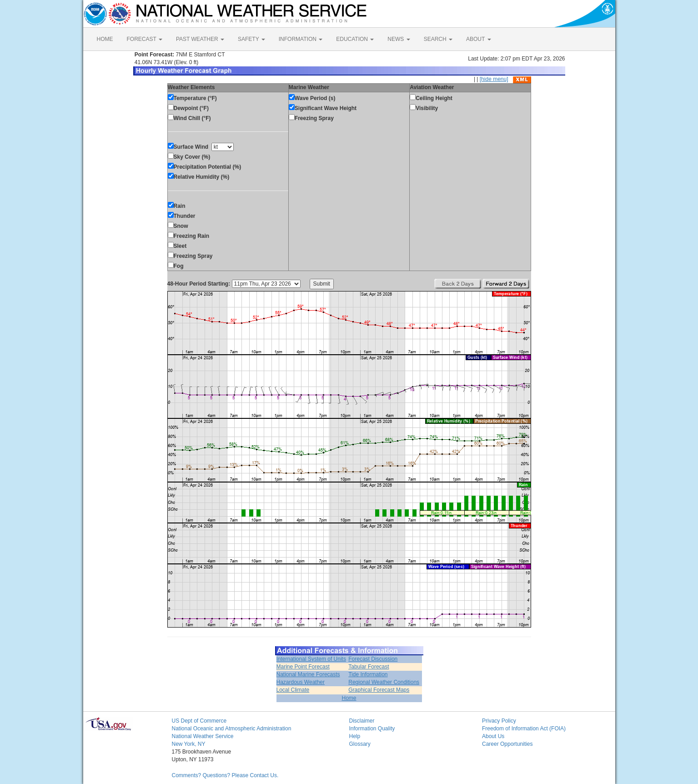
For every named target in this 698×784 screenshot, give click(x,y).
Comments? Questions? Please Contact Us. (225, 775)
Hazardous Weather (301, 682)
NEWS (399, 39)
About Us (493, 736)
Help (355, 736)
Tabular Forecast (369, 667)
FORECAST (145, 39)
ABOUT (478, 39)
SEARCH (438, 39)
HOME (105, 39)
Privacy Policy (499, 721)
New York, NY (189, 744)
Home (349, 698)
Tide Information (368, 674)
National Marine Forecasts (308, 674)
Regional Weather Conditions (384, 682)
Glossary (360, 744)
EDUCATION (355, 39)
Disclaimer (362, 721)
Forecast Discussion (373, 659)
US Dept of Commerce (199, 721)
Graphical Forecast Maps (379, 690)
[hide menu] (494, 79)
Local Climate (293, 690)
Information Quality (372, 729)
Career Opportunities (507, 744)
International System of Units (311, 659)
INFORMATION (301, 39)
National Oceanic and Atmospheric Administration (232, 729)
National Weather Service (203, 736)
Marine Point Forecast (303, 667)
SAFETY (251, 39)
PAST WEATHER (200, 39)
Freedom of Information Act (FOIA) (524, 729)
